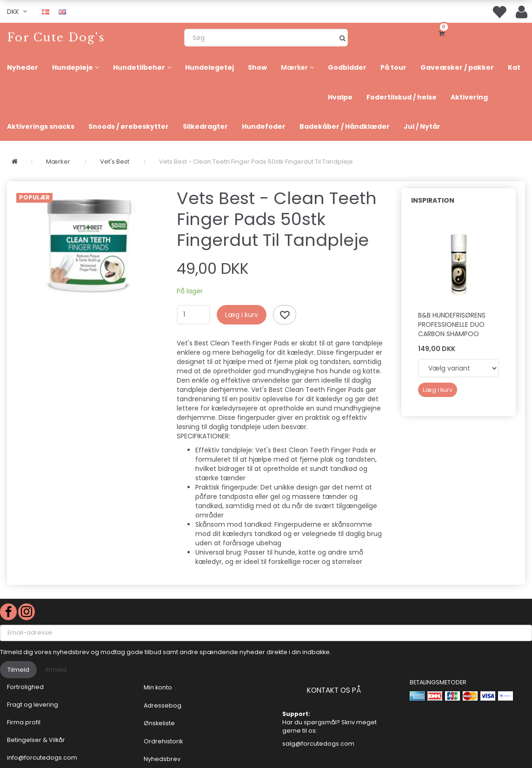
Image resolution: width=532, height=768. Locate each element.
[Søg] (342, 38)
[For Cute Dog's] (56, 37)
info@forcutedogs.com (42, 758)
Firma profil (24, 722)
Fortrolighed (25, 687)
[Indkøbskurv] (443, 33)
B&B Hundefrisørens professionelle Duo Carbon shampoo (452, 324)
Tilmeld (18, 670)
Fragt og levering (33, 705)
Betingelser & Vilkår (36, 740)
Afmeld (56, 670)
